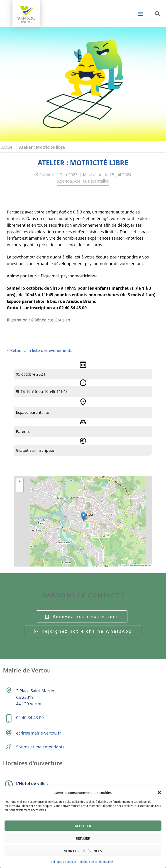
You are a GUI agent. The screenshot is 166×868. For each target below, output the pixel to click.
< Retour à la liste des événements (40, 350)
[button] (159, 793)
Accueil (8, 147)
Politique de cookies (63, 862)
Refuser (83, 838)
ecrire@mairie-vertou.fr (39, 733)
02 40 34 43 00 (30, 717)
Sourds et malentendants (40, 747)
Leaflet (123, 565)
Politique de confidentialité (96, 862)
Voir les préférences (83, 851)
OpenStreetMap (136, 565)
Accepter (83, 826)
